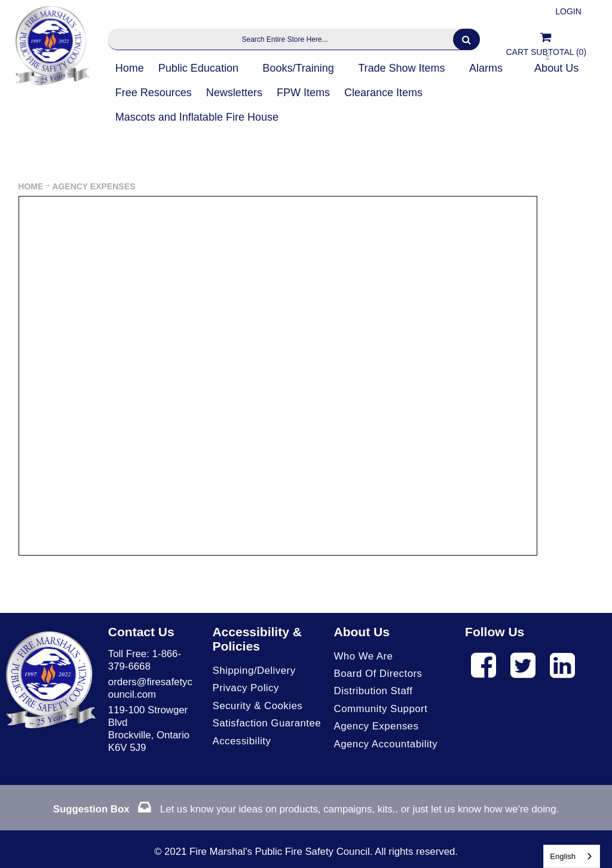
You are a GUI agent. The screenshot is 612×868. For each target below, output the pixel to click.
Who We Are (364, 656)
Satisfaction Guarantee (267, 723)
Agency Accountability (386, 744)
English (563, 856)
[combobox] (572, 856)
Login (568, 11)
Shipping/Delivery (254, 671)
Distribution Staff (374, 691)
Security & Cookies (257, 706)
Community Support (381, 709)
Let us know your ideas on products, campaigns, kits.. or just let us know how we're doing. (306, 809)
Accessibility (241, 741)
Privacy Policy (245, 688)
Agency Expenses (377, 726)
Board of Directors (378, 674)
